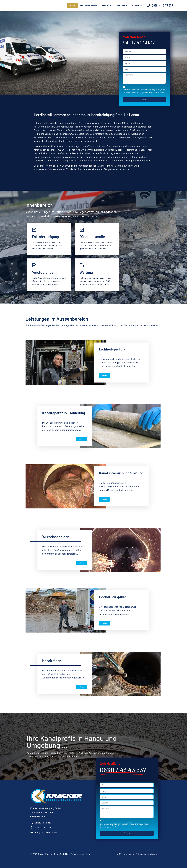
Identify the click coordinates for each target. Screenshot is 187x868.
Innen (106, 5)
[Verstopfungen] (34, 265)
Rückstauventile (92, 237)
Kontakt (137, 5)
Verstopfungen (44, 272)
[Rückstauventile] (82, 230)
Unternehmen (89, 5)
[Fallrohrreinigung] (34, 230)
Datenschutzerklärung (130, 94)
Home (72, 5)
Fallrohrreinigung (45, 237)
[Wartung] (82, 265)
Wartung (86, 272)
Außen (122, 5)
